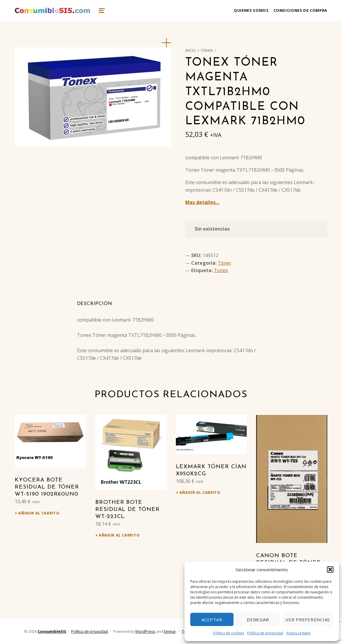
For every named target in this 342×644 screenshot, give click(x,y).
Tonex (221, 270)
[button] (330, 569)
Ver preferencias (308, 620)
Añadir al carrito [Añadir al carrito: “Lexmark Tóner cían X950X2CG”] (200, 492)
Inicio (191, 50)
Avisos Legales (298, 633)
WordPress (145, 631)
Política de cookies (228, 633)
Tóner (207, 50)
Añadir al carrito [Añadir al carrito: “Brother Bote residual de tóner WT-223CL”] (119, 535)
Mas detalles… (202, 202)
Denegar (258, 620)
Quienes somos (251, 10)
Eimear (170, 631)
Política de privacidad (265, 633)
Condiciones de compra (300, 10)
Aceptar (212, 620)
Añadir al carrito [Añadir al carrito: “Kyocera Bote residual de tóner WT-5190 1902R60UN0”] (39, 513)
